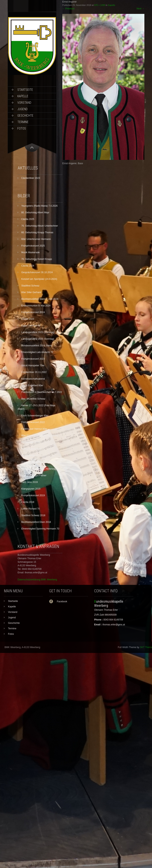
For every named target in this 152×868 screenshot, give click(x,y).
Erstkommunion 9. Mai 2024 (36, 306)
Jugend (22, 109)
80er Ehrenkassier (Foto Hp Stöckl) (40, 436)
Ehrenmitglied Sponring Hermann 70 (40, 529)
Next (140, 9)
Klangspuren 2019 (31, 489)
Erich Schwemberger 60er (35, 416)
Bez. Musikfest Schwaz (33, 399)
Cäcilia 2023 (28, 319)
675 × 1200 (100, 5)
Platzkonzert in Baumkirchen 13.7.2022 (42, 392)
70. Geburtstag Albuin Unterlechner (40, 226)
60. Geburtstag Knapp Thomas (37, 232)
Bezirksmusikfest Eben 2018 (36, 522)
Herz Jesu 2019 (30, 482)
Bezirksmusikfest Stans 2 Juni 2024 (40, 299)
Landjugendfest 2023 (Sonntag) (38, 339)
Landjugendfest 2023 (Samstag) (38, 332)
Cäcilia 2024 (28, 266)
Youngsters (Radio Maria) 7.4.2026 (39, 206)
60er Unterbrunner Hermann (36, 239)
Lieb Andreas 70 (30, 456)
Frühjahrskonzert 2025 (33, 246)
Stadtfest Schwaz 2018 (33, 515)
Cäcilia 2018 (28, 502)
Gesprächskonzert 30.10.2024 (37, 272)
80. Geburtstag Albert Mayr (35, 212)
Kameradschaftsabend (33, 379)
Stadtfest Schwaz (30, 286)
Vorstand (24, 103)
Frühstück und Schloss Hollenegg (39, 469)
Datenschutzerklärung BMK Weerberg (37, 580)
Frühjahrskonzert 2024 (33, 312)
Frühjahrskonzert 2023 (33, 359)
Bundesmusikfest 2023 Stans (36, 346)
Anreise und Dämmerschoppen (37, 462)
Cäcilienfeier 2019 (31, 442)
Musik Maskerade (30, 252)
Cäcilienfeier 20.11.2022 (34, 372)
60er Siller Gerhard (31, 292)
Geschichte (25, 116)
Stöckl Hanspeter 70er (33, 366)
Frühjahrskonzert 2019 (33, 495)
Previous (68, 9)
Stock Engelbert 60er (32, 385)
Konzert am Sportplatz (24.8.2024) (39, 279)
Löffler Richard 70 (31, 509)
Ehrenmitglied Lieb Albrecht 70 (37, 352)
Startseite (25, 90)
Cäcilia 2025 (28, 219)
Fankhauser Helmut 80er (34, 429)
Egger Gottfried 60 (31, 326)
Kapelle (23, 96)
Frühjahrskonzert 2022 (33, 422)
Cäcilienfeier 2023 (31, 178)
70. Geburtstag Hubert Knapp (37, 259)
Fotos (22, 128)
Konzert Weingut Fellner (34, 475)
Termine (23, 122)
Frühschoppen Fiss (31, 449)
